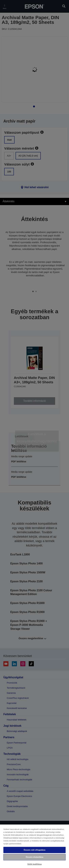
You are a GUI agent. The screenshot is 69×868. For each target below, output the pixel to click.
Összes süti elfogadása (34, 850)
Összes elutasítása (34, 857)
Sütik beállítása (35, 864)
